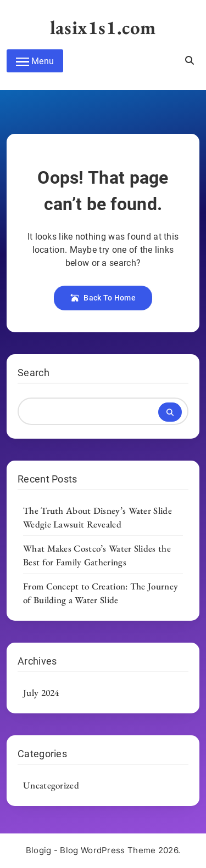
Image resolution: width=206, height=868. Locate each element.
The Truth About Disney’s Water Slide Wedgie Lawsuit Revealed (98, 517)
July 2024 (41, 693)
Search (34, 373)
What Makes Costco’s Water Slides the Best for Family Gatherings (97, 555)
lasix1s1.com (103, 27)
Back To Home (103, 298)
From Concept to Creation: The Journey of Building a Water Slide (101, 593)
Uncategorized (51, 785)
